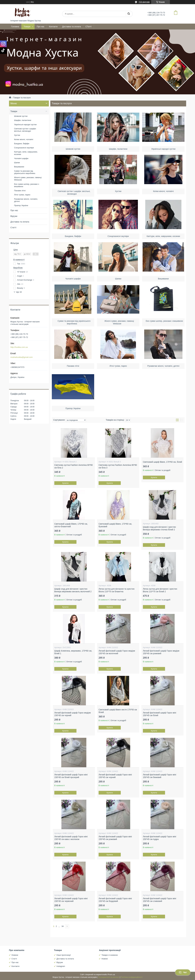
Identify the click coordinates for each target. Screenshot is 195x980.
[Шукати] (129, 14)
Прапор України (73, 408)
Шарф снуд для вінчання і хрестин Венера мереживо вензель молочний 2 (73, 590)
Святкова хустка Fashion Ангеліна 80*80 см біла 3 (118, 466)
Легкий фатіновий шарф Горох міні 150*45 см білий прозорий (71, 776)
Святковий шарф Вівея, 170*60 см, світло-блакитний (71, 525)
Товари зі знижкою (110, 955)
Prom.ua (111, 974)
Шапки (118, 278)
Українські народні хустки (163, 148)
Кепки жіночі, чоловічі (163, 191)
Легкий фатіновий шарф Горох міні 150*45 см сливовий (159, 900)
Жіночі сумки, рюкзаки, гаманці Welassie (28, 179)
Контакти (53, 27)
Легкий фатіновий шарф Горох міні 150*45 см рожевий (115, 838)
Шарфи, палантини (118, 148)
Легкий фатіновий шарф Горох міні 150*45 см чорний (115, 776)
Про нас (41, 27)
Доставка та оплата (72, 27)
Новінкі (105, 959)
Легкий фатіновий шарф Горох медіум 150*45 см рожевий (161, 652)
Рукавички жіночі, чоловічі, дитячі (163, 365)
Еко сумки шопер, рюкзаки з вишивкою (27, 185)
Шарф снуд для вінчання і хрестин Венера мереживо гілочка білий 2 (159, 528)
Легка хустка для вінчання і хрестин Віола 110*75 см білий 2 (160, 590)
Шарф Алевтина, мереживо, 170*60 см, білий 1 (73, 652)
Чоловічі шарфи (73, 278)
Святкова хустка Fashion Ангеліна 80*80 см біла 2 (74, 466)
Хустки (118, 191)
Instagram (61, 966)
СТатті (88, 27)
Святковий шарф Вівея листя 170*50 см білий (118, 711)
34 (63, 926)
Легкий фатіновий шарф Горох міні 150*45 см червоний (71, 900)
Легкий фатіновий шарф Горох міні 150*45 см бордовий (115, 900)
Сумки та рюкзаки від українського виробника (25, 172)
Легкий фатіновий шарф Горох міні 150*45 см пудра (159, 838)
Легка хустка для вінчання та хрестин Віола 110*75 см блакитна (117, 590)
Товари (27, 27)
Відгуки (14, 216)
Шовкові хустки (73, 148)
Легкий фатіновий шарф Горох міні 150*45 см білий (159, 714)
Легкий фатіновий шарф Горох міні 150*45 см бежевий (159, 776)
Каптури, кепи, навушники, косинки (163, 236)
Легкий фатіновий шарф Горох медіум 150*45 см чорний (73, 714)
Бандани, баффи (73, 236)
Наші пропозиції (64, 955)
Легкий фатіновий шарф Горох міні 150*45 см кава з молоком (71, 838)
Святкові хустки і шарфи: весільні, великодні (25, 130)
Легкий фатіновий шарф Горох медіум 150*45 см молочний (117, 652)
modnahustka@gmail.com (22, 357)
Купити (65, 483)
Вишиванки (163, 278)
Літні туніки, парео (118, 365)
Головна (15, 27)
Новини (15, 955)
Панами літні (73, 365)
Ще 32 (19, 292)
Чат (183, 972)
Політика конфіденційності (132, 977)
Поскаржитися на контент (109, 977)
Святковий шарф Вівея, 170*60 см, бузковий (115, 525)
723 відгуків (144, 2)
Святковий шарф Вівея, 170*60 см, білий (162, 462)
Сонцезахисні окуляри (118, 236)
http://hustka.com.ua (19, 347)
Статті (13, 227)
